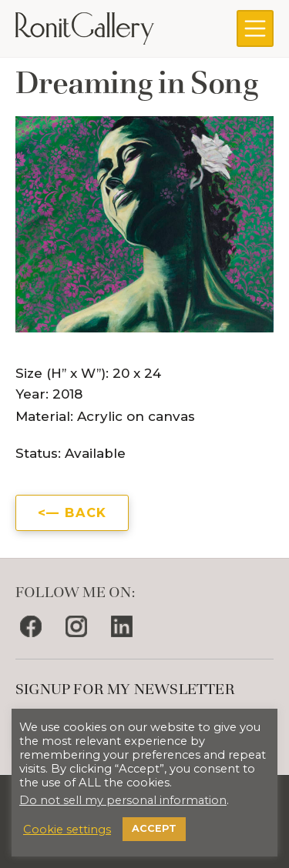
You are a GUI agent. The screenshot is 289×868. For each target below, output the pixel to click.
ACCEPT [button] (154, 828)
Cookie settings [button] (67, 830)
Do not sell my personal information (123, 800)
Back (86, 512)
